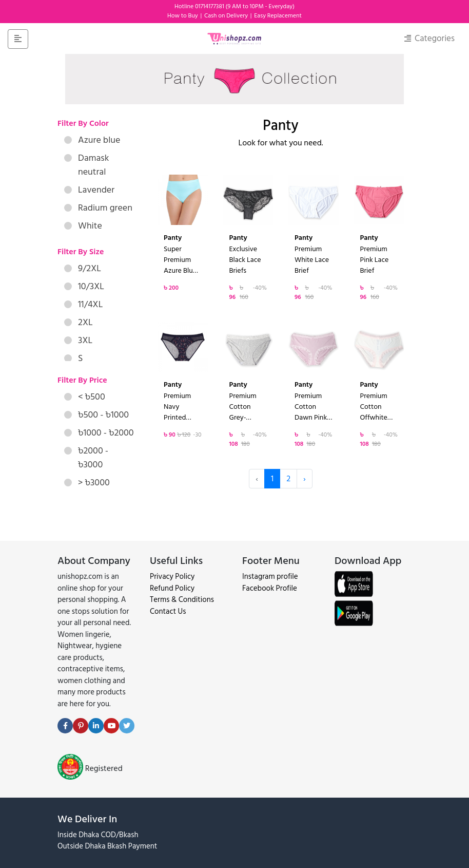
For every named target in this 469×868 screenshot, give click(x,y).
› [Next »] (305, 479)
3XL (78, 340)
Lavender (89, 190)
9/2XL (83, 268)
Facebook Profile (270, 588)
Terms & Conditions (182, 600)
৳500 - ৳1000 (96, 415)
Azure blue (92, 140)
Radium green (98, 208)
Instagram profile (270, 577)
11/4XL (83, 304)
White (83, 226)
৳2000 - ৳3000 (86, 458)
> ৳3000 (87, 483)
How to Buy (183, 16)
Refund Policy (172, 588)
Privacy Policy (172, 577)
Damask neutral (86, 165)
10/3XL (84, 286)
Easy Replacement (278, 16)
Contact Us (168, 611)
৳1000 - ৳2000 (99, 433)
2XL (79, 322)
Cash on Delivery (227, 16)
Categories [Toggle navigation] (429, 39)
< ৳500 (85, 397)
